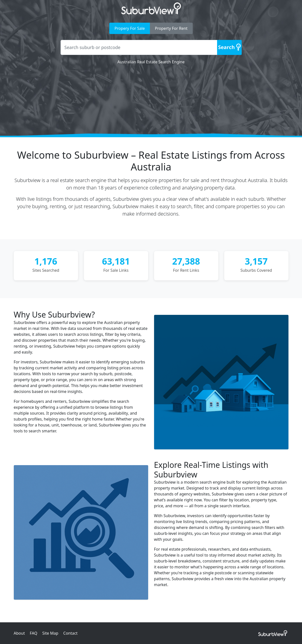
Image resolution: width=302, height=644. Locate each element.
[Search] (229, 47)
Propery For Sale (130, 28)
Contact (70, 633)
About (19, 633)
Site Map (50, 633)
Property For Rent (171, 28)
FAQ (33, 633)
